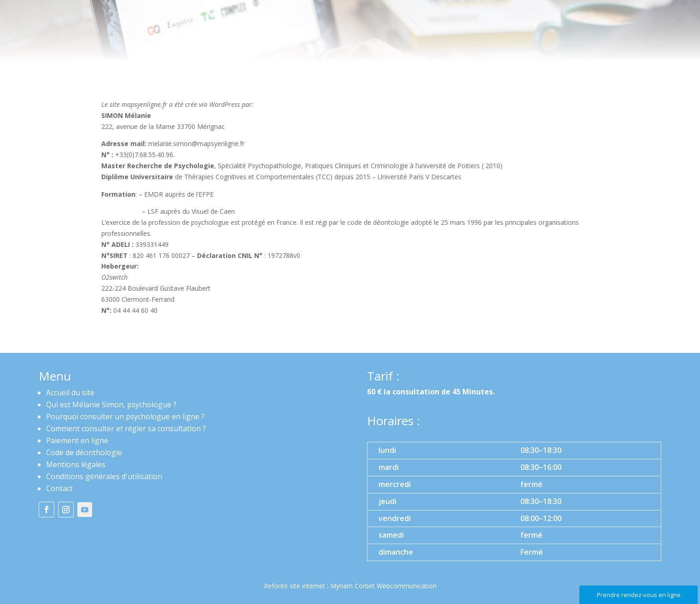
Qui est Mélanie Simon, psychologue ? (111, 405)
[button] (514, 501)
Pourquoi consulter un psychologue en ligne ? (125, 416)
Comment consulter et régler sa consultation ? (126, 428)
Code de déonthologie (84, 452)
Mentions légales (76, 464)
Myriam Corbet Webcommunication (382, 586)
